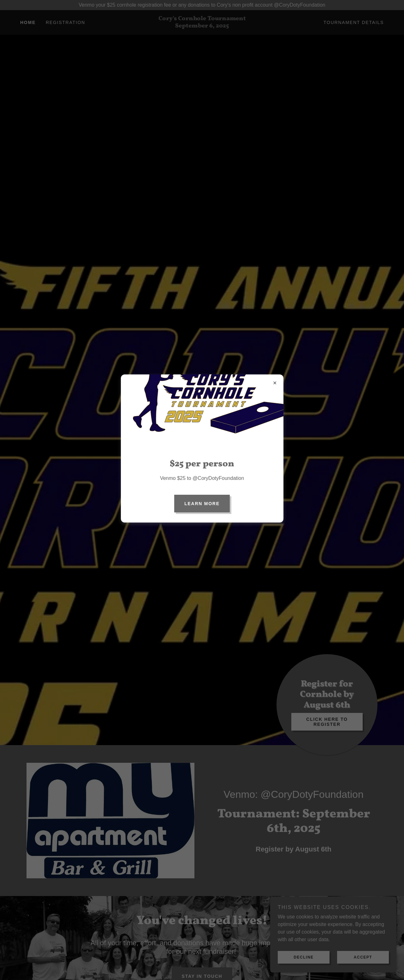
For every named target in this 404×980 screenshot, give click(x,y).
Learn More (202, 504)
